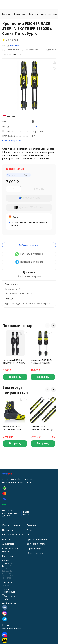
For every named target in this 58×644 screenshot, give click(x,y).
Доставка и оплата (36, 544)
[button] (47, 325)
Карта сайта (26, 513)
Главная (6, 14)
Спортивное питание (13, 535)
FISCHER (14, 45)
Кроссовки (8, 556)
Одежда (6, 539)
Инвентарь (20, 14)
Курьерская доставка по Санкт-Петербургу (27, 304)
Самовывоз (11, 289)
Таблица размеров (29, 245)
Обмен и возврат (35, 553)
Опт (29, 535)
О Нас (30, 530)
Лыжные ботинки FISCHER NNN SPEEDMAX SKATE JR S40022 (14, 428)
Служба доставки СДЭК (17, 294)
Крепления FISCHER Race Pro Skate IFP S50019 (43, 362)
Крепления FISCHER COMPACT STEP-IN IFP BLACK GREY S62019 (13, 362)
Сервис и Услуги (35, 548)
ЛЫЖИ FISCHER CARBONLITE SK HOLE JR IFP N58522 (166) (42, 428)
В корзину (38, 189)
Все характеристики (12, 140)
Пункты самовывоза (37, 539)
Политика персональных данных (10, 513)
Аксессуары (8, 544)
